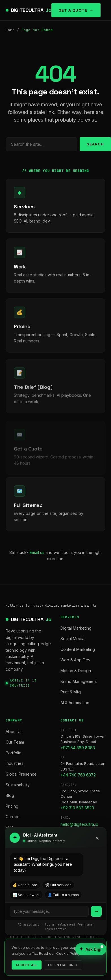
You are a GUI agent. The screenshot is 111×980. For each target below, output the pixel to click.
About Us (14, 732)
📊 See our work (26, 895)
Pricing (12, 806)
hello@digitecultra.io (79, 824)
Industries (15, 763)
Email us (37, 552)
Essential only (63, 965)
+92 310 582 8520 (77, 808)
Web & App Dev (75, 660)
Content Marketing (78, 649)
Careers (13, 817)
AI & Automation (75, 703)
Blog (10, 795)
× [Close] (97, 838)
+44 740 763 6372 (78, 775)
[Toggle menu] (103, 10)
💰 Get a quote (25, 885)
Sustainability (18, 785)
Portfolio (14, 753)
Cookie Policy (68, 953)
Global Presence (21, 774)
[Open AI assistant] (91, 949)
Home (10, 30)
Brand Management (79, 681)
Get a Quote (73, 10)
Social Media (72, 639)
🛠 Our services (58, 885)
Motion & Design (76, 671)
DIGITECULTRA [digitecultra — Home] (31, 10)
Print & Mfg (71, 692)
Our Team (15, 742)
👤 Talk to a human (63, 895)
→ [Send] (96, 911)
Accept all (27, 965)
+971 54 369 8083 (78, 748)
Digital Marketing (76, 628)
